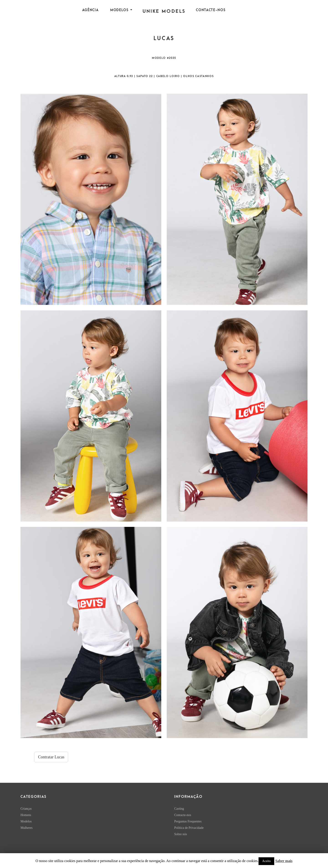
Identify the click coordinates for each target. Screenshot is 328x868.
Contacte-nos (211, 10)
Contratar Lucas (51, 757)
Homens (26, 815)
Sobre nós (181, 834)
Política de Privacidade (189, 828)
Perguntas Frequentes (188, 821)
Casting (179, 809)
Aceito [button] (266, 861)
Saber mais (284, 861)
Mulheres (27, 828)
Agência (91, 10)
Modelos (119, 10)
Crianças (26, 809)
